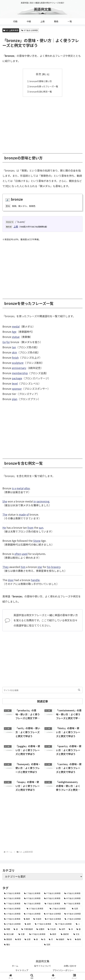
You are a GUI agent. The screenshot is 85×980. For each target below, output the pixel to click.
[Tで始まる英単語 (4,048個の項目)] (13, 903)
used (25, 554)
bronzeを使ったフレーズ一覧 (44, 86)
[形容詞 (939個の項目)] (37, 919)
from (30, 527)
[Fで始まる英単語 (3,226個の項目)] (73, 903)
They (6, 567)
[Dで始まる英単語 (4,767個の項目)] (12, 898)
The (5, 514)
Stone (37, 541)
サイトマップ (22, 970)
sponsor (17, 388)
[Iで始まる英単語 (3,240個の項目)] (53, 903)
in (35, 501)
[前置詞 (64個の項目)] (40, 929)
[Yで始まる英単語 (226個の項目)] (43, 924)
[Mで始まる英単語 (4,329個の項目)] (72, 898)
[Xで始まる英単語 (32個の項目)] (38, 934)
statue (16, 337)
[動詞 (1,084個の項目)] (27, 919)
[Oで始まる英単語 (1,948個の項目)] (32, 914)
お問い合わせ (70, 966)
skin (14, 352)
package (17, 378)
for (8, 342)
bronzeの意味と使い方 (40, 81)
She (5, 501)
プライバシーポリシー (63, 970)
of (28, 514)
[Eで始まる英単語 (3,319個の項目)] (33, 903)
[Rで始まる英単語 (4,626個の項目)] (32, 898)
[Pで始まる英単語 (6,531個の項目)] (53, 893)
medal (16, 326)
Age (14, 331)
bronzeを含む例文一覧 (40, 91)
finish (15, 357)
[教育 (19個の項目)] (18, 939)
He (4, 527)
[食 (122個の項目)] (16, 929)
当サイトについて (42, 966)
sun (41, 527)
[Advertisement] (42, 123)
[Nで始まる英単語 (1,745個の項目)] (73, 914)
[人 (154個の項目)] (78, 924)
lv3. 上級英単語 (11, 30)
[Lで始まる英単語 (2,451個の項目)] (59, 909)
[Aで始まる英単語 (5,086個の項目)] (73, 893)
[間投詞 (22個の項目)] (8, 939)
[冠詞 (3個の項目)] (63, 944)
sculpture (18, 363)
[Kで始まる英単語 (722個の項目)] (53, 919)
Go (4, 342)
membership (20, 373)
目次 (38, 74)
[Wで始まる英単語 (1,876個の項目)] (53, 914)
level (15, 383)
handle (35, 580)
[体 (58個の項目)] (71, 929)
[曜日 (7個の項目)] (22, 944)
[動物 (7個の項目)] (78, 939)
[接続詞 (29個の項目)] (65, 934)
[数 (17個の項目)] (36, 939)
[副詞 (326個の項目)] (28, 924)
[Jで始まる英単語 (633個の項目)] (73, 919)
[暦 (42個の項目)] (79, 929)
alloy (27, 488)
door (11, 580)
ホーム (15, 966)
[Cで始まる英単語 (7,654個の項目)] (33, 893)
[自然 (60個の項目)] (62, 929)
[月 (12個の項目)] (51, 939)
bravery (56, 567)
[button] (79, 690)
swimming (43, 501)
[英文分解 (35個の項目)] (10, 934)
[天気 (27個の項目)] (77, 934)
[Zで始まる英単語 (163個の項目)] (64, 924)
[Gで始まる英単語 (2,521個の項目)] (36, 909)
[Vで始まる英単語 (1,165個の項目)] (12, 919)
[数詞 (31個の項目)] (54, 934)
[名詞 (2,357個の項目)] (76, 909)
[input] (42, 690)
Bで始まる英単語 (30, 30)
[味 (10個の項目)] (69, 939)
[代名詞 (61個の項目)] (52, 929)
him (23, 567)
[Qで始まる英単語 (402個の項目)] (13, 924)
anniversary (19, 368)
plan (15, 399)
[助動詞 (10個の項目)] (60, 939)
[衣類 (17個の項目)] (28, 939)
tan (14, 347)
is (13, 488)
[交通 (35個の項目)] (22, 934)
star (40, 567)
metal (20, 488)
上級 (16, 226)
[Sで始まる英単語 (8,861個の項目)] (12, 893)
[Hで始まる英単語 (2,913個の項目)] (14, 909)
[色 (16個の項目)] (43, 939)
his (49, 567)
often (18, 554)
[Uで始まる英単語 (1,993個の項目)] (12, 914)
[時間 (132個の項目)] (7, 929)
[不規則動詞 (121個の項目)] (27, 929)
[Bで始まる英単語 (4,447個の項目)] (53, 898)
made (22, 514)
